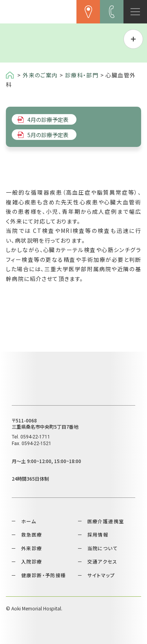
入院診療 (32, 561)
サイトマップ (101, 575)
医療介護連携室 (106, 521)
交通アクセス (102, 561)
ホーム (29, 521)
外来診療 (32, 548)
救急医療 (32, 534)
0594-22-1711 (35, 437)
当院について (103, 548)
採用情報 (98, 534)
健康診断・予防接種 (44, 575)
